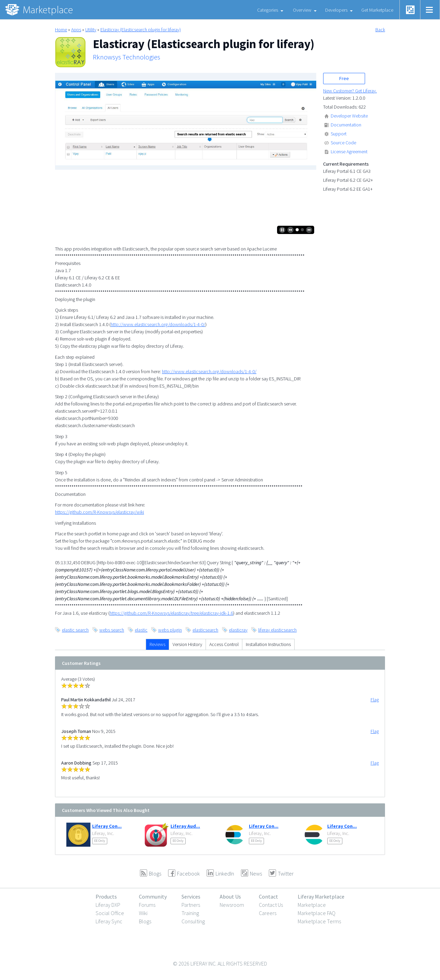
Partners (191, 905)
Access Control (224, 644)
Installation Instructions (268, 644)
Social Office (110, 913)
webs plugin (170, 630)
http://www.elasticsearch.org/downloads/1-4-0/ (158, 324)
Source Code (343, 143)
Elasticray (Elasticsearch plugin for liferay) (141, 30)
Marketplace (312, 905)
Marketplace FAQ (317, 913)
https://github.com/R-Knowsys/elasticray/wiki (100, 512)
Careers (268, 913)
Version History (187, 644)
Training (190, 913)
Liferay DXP (108, 905)
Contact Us (271, 905)
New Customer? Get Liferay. (350, 91)
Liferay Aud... (185, 826)
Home (61, 30)
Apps (76, 30)
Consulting (193, 921)
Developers (336, 10)
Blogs (145, 921)
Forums (147, 905)
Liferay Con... (107, 826)
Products (106, 897)
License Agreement (349, 152)
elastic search (75, 630)
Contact (268, 897)
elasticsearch (205, 630)
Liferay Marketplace (321, 897)
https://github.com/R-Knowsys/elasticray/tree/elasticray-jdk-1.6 (171, 613)
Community (153, 897)
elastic (141, 630)
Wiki (143, 913)
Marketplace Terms (319, 921)
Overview (302, 10)
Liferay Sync (109, 921)
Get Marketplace (377, 10)
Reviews (157, 644)
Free (344, 78)
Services (191, 897)
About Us (230, 897)
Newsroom (232, 905)
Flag (375, 700)
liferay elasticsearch (277, 630)
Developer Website (349, 116)
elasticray (238, 630)
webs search (112, 630)
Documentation (346, 125)
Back (380, 30)
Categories (268, 10)
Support (339, 134)
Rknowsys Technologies (126, 57)
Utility (91, 30)
